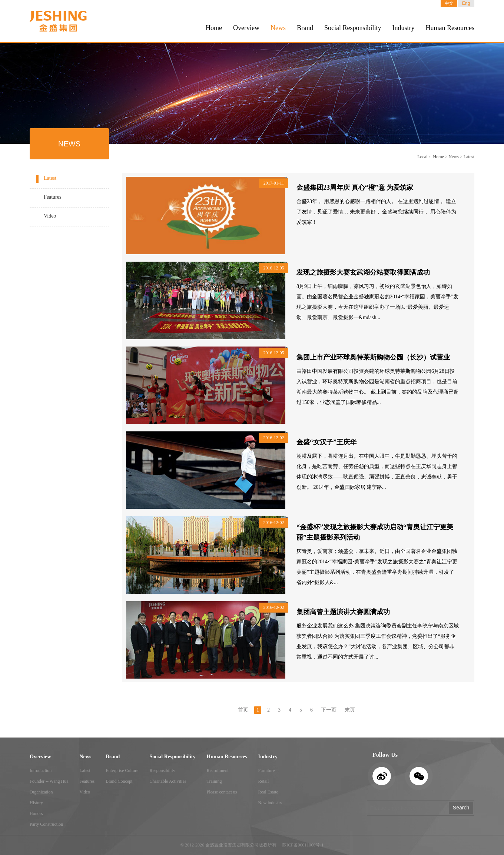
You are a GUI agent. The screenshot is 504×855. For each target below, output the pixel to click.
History (36, 803)
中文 (449, 3)
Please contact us (222, 792)
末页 (350, 710)
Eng (466, 3)
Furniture (267, 771)
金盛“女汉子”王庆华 (326, 442)
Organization (41, 792)
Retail (264, 781)
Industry (404, 28)
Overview (246, 28)
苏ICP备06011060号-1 (303, 845)
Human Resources (450, 28)
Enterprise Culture (122, 771)
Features (52, 197)
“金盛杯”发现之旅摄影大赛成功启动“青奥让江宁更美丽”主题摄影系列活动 (375, 532)
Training (214, 781)
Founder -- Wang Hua (49, 781)
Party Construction (46, 824)
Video (50, 216)
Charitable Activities (168, 781)
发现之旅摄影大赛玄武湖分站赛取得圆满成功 (363, 272)
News (278, 28)
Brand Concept (119, 781)
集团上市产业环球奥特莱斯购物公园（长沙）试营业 (373, 357)
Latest (50, 178)
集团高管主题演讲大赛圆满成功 (343, 612)
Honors (36, 813)
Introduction (41, 771)
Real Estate (268, 792)
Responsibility (162, 771)
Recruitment (218, 771)
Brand (305, 28)
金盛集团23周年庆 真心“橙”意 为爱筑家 (355, 188)
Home (214, 28)
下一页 (329, 710)
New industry (270, 803)
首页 (243, 710)
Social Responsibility (353, 28)
